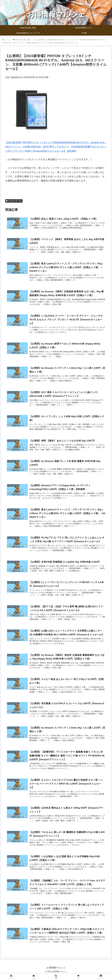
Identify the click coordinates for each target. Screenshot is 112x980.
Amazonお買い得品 (14, 201)
